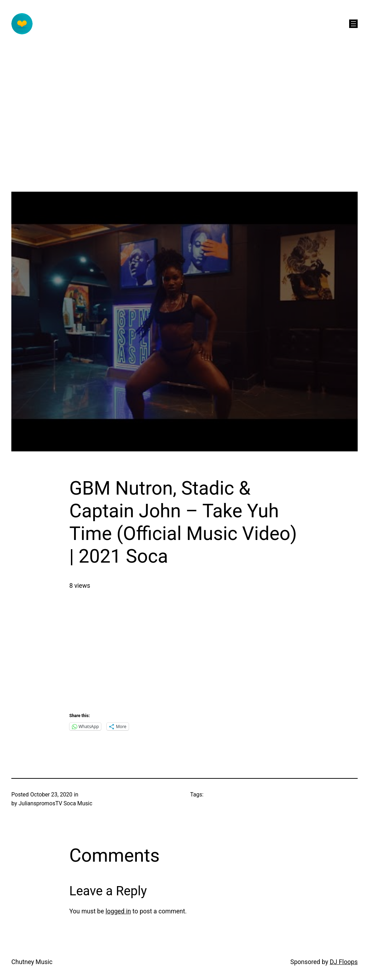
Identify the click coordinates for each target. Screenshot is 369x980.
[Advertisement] (184, 142)
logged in (118, 911)
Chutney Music (32, 962)
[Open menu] (353, 24)
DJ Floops (344, 962)
